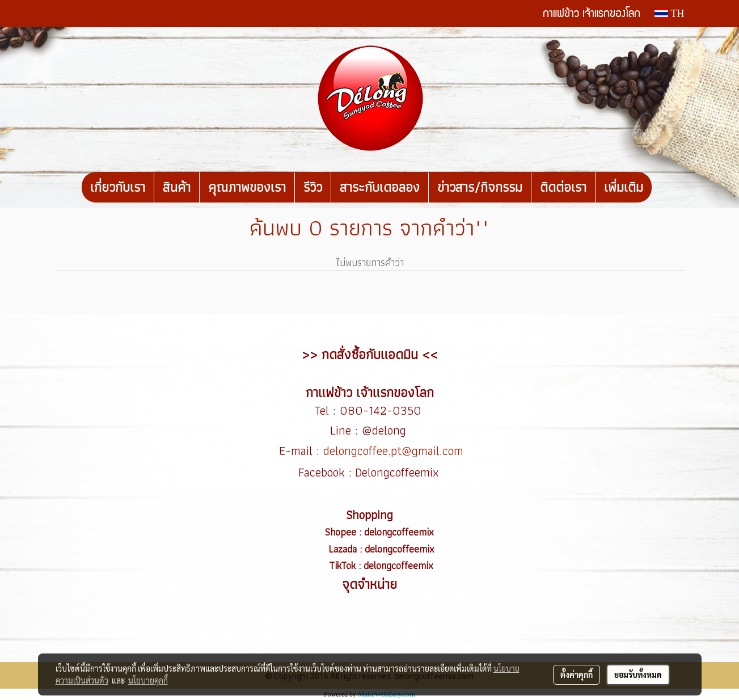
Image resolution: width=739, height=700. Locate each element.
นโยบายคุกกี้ (148, 680)
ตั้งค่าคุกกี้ (577, 674)
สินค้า (177, 187)
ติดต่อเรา (563, 187)
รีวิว (313, 187)
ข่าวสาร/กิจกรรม (480, 187)
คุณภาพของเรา (247, 187)
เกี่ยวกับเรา (118, 187)
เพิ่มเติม (624, 187)
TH (669, 14)
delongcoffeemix (400, 532)
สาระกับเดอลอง (380, 187)
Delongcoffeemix (399, 472)
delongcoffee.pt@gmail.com (393, 451)
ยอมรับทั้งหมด (638, 674)
